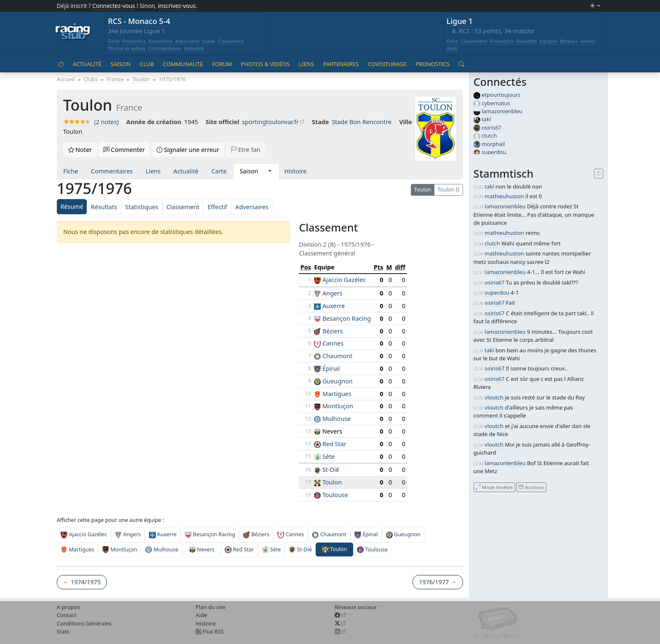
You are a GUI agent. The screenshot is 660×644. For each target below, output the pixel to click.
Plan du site (211, 607)
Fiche (114, 41)
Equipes (548, 41)
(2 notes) (91, 122)
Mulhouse (337, 419)
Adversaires (252, 207)
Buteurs (569, 41)
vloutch (494, 397)
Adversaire (188, 41)
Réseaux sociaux (356, 607)
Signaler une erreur (188, 150)
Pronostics (134, 41)
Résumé (72, 206)
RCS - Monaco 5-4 (139, 21)
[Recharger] (599, 174)
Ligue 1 (460, 21)
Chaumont (337, 356)
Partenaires (341, 64)
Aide (201, 615)
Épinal (331, 369)
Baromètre (161, 41)
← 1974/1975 (82, 582)
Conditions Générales (84, 623)
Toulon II (448, 190)
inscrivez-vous (177, 6)
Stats (63, 631)
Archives (531, 487)
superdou (494, 152)
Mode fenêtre (494, 487)
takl (486, 119)
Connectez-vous (114, 6)
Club (147, 64)
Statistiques (142, 207)
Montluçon (338, 406)
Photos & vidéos (265, 64)
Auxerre (334, 306)
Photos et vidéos (126, 48)
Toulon (423, 190)
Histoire (296, 171)
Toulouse (335, 495)
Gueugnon (338, 381)
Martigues (337, 394)
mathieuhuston (504, 196)
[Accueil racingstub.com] (73, 32)
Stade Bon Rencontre (362, 122)
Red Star (334, 444)
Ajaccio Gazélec (344, 280)
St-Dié (331, 470)
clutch (489, 136)
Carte (219, 171)
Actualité (194, 48)
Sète (329, 456)
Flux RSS (210, 631)
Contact (67, 615)
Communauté (183, 64)
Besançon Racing (347, 318)
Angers (333, 293)
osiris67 (491, 128)
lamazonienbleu (502, 111)
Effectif (217, 207)
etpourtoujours (501, 95)
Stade (209, 41)
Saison (121, 64)
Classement (231, 41)
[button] (270, 171)
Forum (222, 64)
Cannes (333, 343)
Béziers (333, 331)
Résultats (527, 41)
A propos (68, 607)
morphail (493, 144)
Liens (306, 64)
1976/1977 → (438, 582)
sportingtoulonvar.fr (270, 122)
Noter (80, 150)
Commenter (124, 150)
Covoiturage (387, 64)
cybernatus (496, 103)
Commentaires (165, 48)
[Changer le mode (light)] (595, 6)
